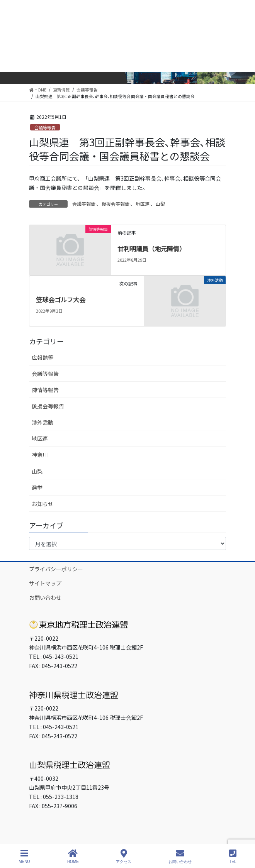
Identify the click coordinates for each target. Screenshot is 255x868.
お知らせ (42, 504)
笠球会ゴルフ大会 (61, 299)
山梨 (160, 204)
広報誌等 (42, 357)
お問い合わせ (45, 597)
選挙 (37, 487)
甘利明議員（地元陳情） (151, 249)
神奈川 (40, 455)
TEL (233, 856)
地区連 (143, 204)
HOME (73, 856)
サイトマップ (45, 583)
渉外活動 (42, 422)
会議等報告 (45, 127)
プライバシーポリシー (56, 569)
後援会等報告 (116, 204)
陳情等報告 (45, 390)
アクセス (124, 856)
